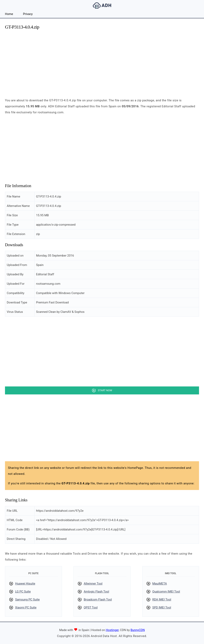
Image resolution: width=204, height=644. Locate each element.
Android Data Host (102, 5)
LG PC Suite (23, 592)
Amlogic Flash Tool (96, 592)
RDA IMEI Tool (162, 600)
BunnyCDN (138, 630)
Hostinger (112, 630)
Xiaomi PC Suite (26, 607)
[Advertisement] (102, 61)
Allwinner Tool (93, 584)
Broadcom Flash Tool (98, 600)
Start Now (105, 390)
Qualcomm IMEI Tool (166, 592)
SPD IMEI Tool (162, 607)
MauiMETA (160, 584)
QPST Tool (91, 607)
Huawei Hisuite (25, 584)
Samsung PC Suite (27, 600)
